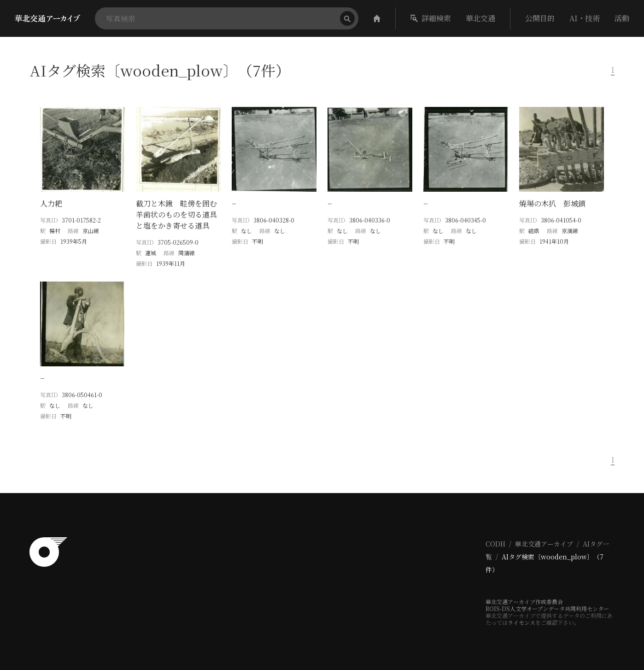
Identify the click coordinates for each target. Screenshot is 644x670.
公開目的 (540, 18)
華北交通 (480, 18)
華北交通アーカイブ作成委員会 (524, 602)
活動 (622, 18)
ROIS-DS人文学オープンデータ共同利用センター (547, 608)
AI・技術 (585, 18)
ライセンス (521, 622)
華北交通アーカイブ (544, 544)
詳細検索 (431, 18)
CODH (495, 544)
